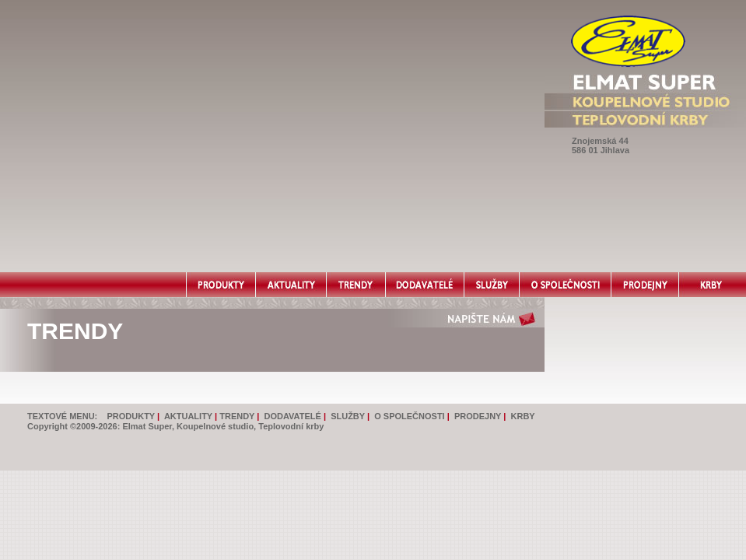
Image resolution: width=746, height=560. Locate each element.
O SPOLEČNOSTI (409, 416)
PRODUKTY (131, 416)
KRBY (523, 416)
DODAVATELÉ (293, 416)
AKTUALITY (188, 416)
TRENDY (237, 416)
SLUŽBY (348, 416)
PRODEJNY (478, 416)
